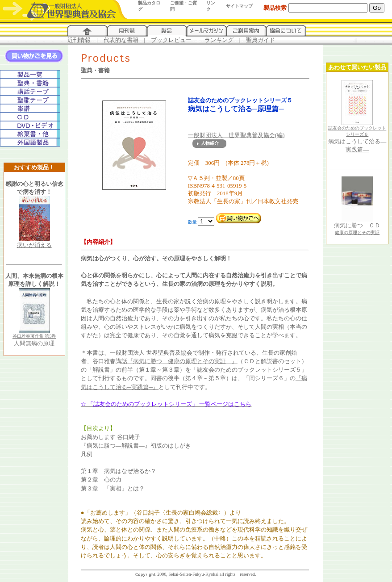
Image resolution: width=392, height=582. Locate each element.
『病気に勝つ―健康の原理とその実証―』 (182, 361)
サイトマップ (239, 6)
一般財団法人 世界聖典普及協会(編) (236, 135)
